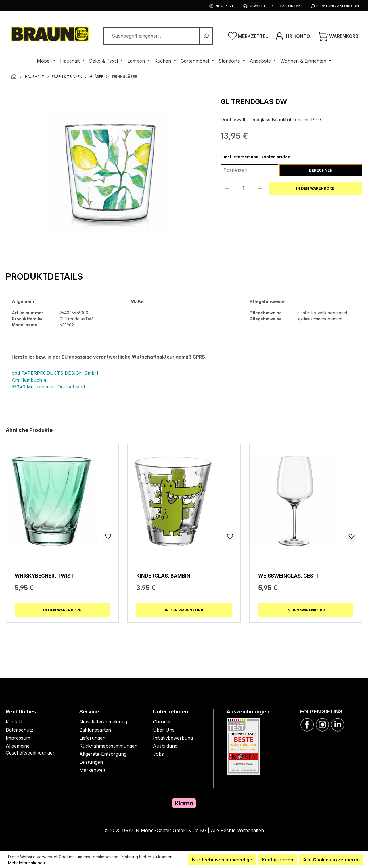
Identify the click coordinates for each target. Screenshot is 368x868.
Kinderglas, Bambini (164, 576)
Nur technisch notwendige (222, 860)
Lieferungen (92, 738)
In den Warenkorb (315, 188)
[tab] (44, 276)
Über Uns (164, 730)
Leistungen (91, 762)
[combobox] (152, 36)
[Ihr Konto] (293, 36)
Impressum (18, 738)
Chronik (162, 722)
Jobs (158, 754)
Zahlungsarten (95, 730)
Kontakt (14, 722)
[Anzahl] (243, 188)
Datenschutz (20, 730)
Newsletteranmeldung (103, 722)
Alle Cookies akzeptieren (331, 860)
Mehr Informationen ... (28, 863)
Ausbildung (165, 746)
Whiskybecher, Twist (44, 576)
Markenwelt (92, 770)
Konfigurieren (278, 860)
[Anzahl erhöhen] (260, 188)
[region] (110, 171)
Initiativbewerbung (173, 738)
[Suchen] (206, 36)
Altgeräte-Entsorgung (103, 754)
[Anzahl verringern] (227, 188)
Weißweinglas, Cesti (288, 576)
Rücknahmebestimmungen (108, 746)
